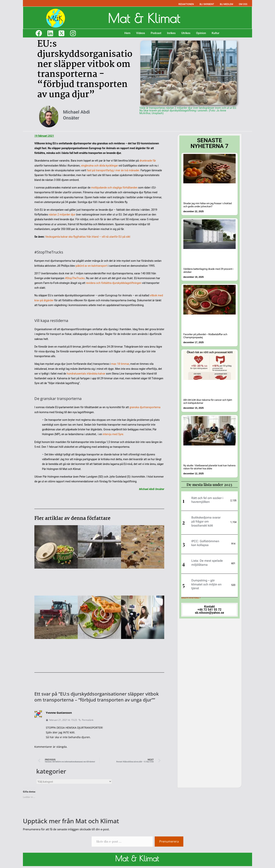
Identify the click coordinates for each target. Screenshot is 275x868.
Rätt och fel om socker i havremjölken (207, 498)
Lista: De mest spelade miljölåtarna (207, 561)
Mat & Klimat (144, 18)
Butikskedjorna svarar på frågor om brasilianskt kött (206, 520)
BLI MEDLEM (226, 4)
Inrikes (171, 33)
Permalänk (86, 720)
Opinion (201, 33)
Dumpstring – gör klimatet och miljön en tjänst (206, 582)
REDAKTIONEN (186, 4)
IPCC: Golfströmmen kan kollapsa (205, 541)
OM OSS (243, 4)
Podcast (156, 33)
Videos (141, 33)
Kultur (216, 33)
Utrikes (186, 33)
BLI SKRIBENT (207, 4)
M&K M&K (30, 859)
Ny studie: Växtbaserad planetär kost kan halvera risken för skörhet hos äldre (208, 465)
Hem (127, 33)
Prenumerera (169, 841)
